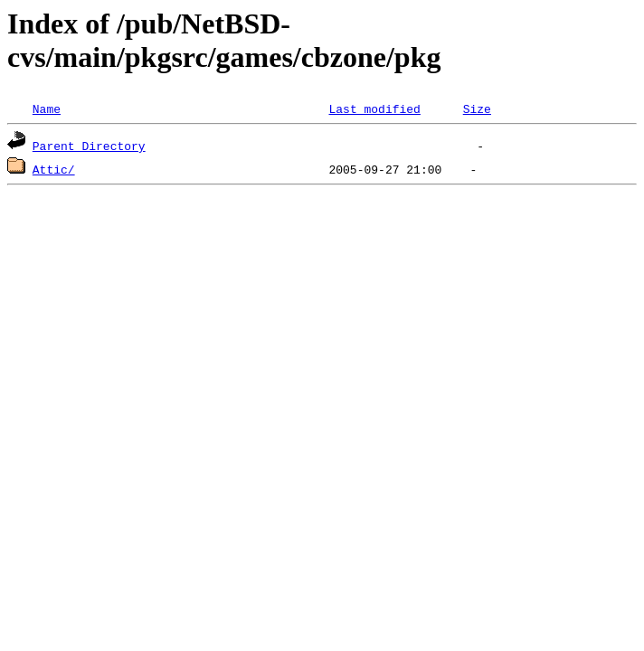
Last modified (374, 108)
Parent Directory (89, 146)
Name (47, 108)
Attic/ (54, 169)
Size (477, 108)
